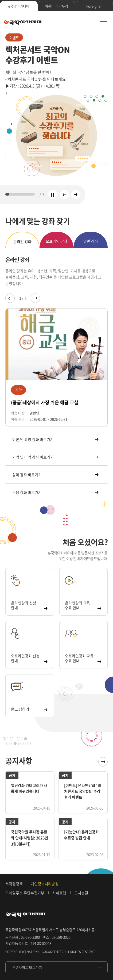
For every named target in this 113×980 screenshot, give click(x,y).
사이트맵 (59, 893)
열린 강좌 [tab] (91, 241)
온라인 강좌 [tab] (22, 241)
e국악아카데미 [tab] (19, 6)
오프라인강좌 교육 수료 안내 (83, 658)
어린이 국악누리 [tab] (56, 6)
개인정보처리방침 (45, 884)
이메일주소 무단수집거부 (25, 893)
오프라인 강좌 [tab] (56, 241)
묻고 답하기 (29, 709)
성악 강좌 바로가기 (55, 475)
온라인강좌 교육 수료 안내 (83, 605)
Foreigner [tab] (94, 6)
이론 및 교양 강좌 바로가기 (55, 439)
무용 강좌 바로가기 (55, 492)
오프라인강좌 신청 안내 (29, 658)
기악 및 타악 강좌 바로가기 (55, 457)
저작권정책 (14, 884)
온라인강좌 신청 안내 (29, 605)
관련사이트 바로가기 (27, 967)
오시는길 (81, 893)
